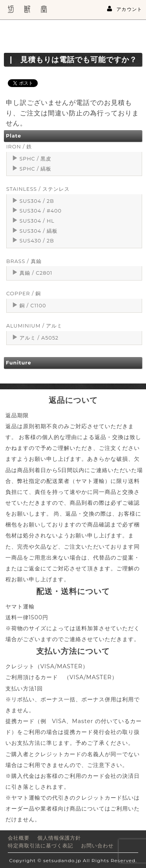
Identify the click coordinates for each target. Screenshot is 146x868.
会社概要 (19, 838)
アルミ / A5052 (39, 338)
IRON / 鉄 (19, 147)
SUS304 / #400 (40, 211)
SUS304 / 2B (37, 201)
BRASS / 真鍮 (24, 261)
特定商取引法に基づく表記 (40, 846)
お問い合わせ (97, 846)
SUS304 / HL (37, 221)
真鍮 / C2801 (36, 273)
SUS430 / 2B (37, 241)
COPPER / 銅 (24, 294)
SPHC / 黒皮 (35, 159)
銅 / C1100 (33, 306)
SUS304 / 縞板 (39, 231)
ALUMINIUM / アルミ (34, 326)
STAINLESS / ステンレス (38, 189)
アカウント (125, 9)
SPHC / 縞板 (35, 169)
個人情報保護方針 (59, 838)
